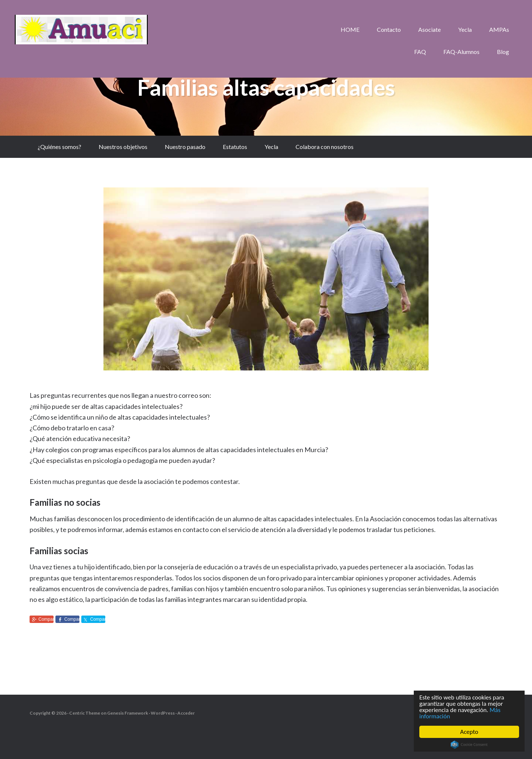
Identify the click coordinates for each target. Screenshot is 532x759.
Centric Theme (85, 713)
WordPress (163, 713)
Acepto (469, 732)
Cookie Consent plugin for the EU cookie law (469, 745)
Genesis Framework (128, 713)
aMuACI (81, 30)
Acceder (186, 713)
